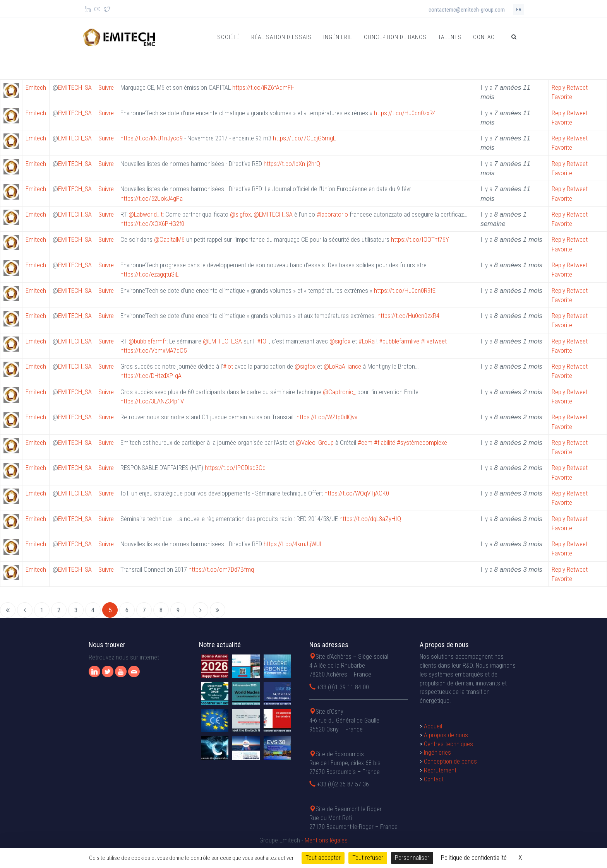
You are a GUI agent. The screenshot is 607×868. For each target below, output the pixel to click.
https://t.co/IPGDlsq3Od (235, 468)
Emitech (36, 87)
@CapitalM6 (169, 239)
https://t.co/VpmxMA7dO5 (153, 350)
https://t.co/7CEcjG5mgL (304, 138)
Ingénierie (338, 37)
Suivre (106, 87)
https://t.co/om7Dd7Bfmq (221, 569)
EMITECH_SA (75, 87)
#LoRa (367, 341)
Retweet (577, 87)
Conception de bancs (395, 37)
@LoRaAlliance (342, 366)
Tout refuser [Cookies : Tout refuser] (368, 858)
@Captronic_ (339, 392)
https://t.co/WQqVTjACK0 (357, 493)
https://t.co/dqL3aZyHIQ (370, 519)
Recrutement (440, 770)
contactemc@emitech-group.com (467, 10)
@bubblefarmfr (147, 341)
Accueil (433, 726)
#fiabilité (385, 443)
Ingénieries (437, 753)
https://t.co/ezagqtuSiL (149, 274)
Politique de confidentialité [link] (474, 858)
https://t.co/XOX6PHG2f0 (152, 224)
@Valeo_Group (315, 443)
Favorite (562, 97)
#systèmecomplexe (422, 443)
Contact (485, 37)
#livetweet (434, 341)
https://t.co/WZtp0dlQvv (327, 417)
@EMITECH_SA (273, 214)
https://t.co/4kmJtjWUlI (293, 544)
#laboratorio (332, 214)
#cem (365, 443)
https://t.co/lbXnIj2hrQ (292, 164)
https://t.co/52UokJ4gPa (152, 198)
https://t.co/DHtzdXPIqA (151, 376)
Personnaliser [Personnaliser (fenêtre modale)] (412, 858)
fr (519, 10)
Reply (558, 87)
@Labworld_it (146, 214)
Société (228, 37)
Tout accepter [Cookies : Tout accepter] (323, 858)
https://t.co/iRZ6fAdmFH (263, 87)
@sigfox (240, 214)
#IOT (263, 341)
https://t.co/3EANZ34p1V (152, 401)
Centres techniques (448, 744)
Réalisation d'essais (281, 37)
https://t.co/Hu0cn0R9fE (405, 290)
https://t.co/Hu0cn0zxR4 (405, 113)
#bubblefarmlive (399, 341)
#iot (228, 366)
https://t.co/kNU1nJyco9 (152, 138)
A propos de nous (446, 735)
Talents (450, 37)
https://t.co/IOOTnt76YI (421, 239)
